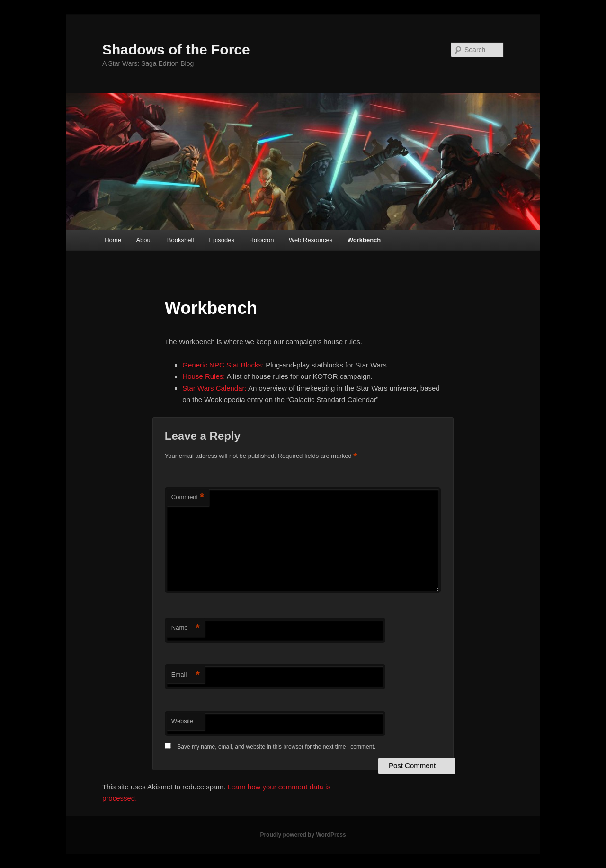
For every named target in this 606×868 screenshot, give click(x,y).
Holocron (261, 240)
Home (113, 240)
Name (186, 628)
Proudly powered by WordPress (303, 835)
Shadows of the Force (176, 49)
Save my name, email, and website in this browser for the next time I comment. (276, 747)
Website (183, 721)
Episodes (221, 240)
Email (186, 675)
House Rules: (204, 376)
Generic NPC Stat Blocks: (223, 365)
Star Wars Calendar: (214, 388)
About (144, 240)
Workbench (364, 240)
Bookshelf (181, 240)
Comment (188, 497)
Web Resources (311, 240)
